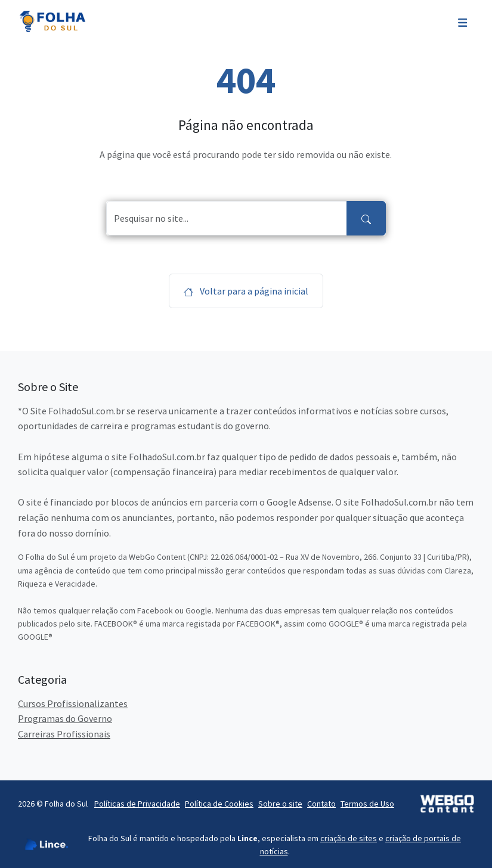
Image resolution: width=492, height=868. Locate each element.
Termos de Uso (367, 804)
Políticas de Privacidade (137, 804)
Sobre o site (280, 804)
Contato (321, 804)
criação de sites (349, 838)
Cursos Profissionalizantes (73, 703)
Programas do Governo (65, 718)
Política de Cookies (219, 804)
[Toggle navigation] (462, 21)
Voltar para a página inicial (246, 291)
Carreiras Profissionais (64, 734)
